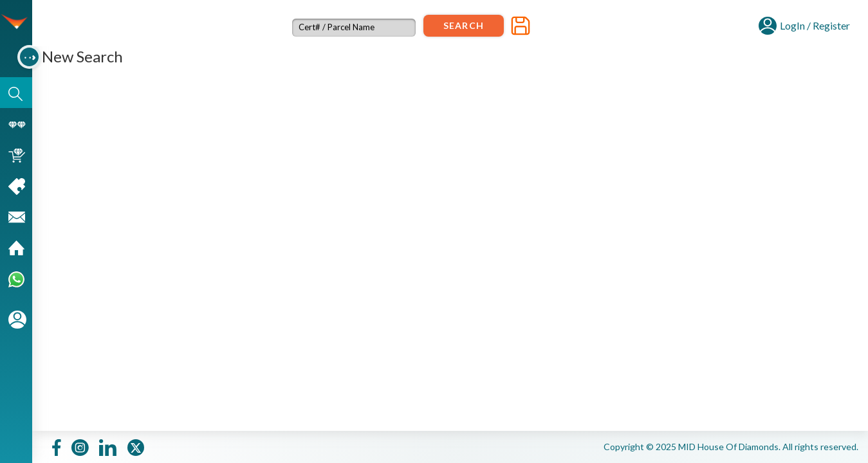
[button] (804, 24)
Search (464, 25)
